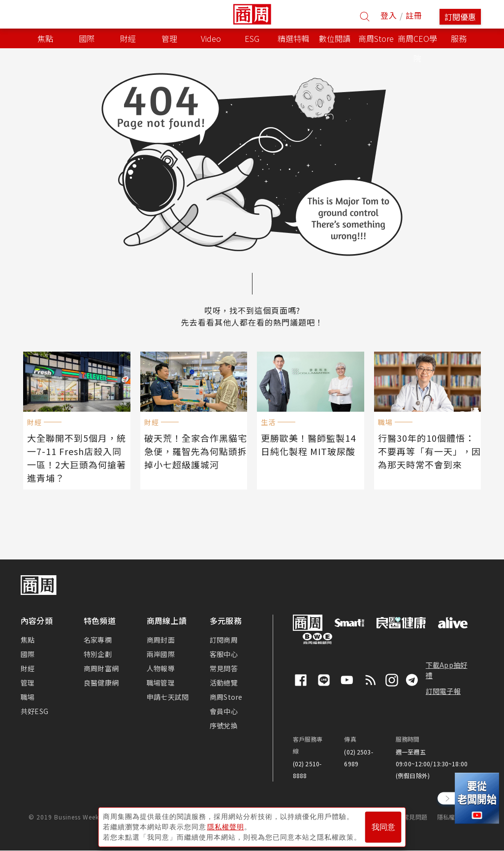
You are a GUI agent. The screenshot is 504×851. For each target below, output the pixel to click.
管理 (28, 683)
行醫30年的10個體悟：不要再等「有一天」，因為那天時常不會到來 (429, 451)
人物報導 (161, 668)
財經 (28, 668)
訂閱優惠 (460, 17)
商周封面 (161, 640)
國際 (28, 654)
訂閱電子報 (443, 691)
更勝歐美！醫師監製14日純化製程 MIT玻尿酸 (308, 444)
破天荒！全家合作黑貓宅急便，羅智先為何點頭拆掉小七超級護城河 (196, 451)
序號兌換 (224, 725)
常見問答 (224, 668)
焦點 (28, 640)
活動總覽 (224, 683)
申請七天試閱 (168, 697)
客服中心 (224, 654)
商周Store (376, 38)
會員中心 (224, 711)
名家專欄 (98, 640)
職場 (28, 697)
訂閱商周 (224, 640)
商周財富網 (101, 668)
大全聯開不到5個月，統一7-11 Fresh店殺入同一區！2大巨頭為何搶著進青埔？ (77, 458)
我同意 (383, 827)
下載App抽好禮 (447, 670)
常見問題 (415, 817)
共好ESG (34, 711)
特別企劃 (98, 654)
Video (211, 38)
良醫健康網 (101, 683)
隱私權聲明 (452, 817)
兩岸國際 (161, 654)
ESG (252, 38)
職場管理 (161, 683)
